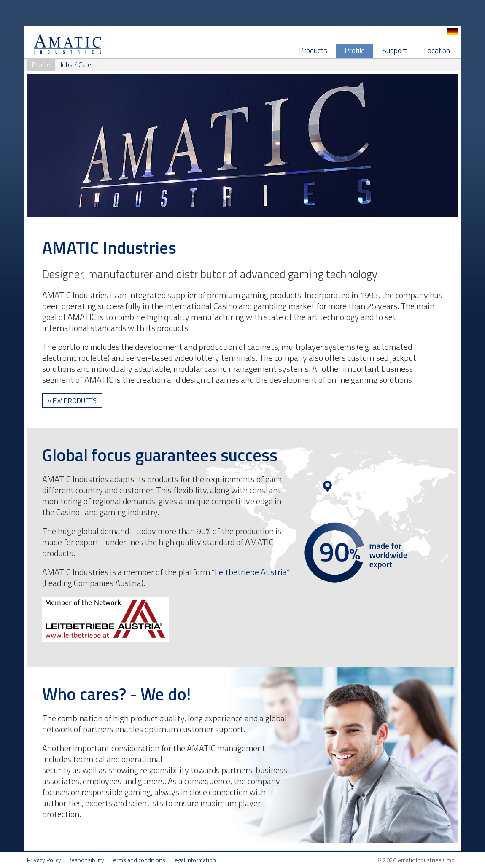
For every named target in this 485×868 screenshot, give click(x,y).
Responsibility (86, 860)
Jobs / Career (78, 64)
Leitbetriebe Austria (251, 572)
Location (437, 50)
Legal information (194, 860)
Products (313, 50)
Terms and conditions (138, 860)
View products (72, 400)
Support (394, 50)
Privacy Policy (44, 860)
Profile (355, 50)
